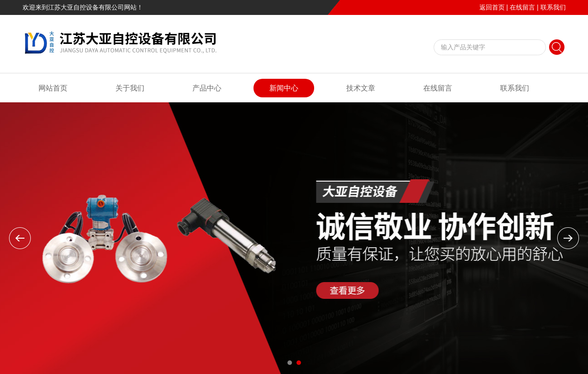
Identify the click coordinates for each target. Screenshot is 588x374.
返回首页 (492, 7)
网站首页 (53, 88)
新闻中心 (284, 88)
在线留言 (522, 7)
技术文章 (361, 88)
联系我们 (553, 7)
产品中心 (207, 88)
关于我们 (130, 88)
